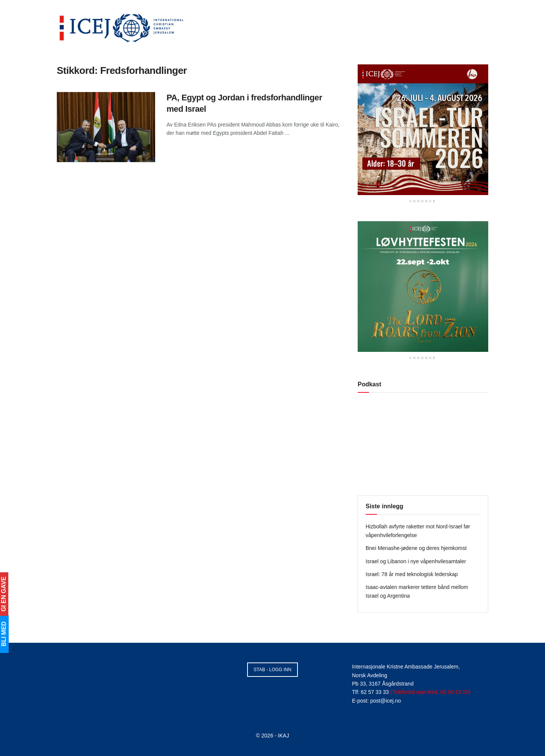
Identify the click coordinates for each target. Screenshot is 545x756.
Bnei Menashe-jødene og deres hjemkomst (416, 548)
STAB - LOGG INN (272, 670)
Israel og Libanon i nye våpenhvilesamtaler (416, 561)
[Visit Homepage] (122, 27)
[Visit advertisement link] (423, 130)
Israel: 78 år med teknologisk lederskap (412, 574)
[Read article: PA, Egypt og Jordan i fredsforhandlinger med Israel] (106, 127)
